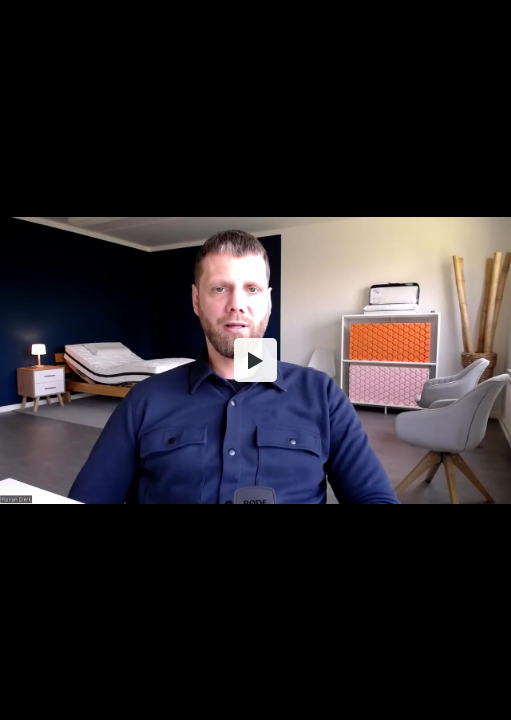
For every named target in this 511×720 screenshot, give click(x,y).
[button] (256, 360)
